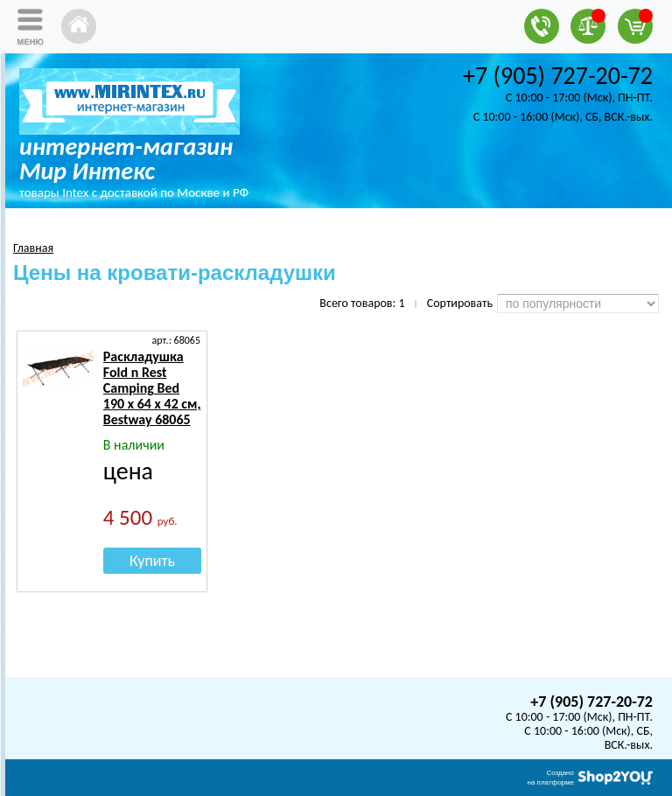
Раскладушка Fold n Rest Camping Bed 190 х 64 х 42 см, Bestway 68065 (152, 388)
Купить (152, 561)
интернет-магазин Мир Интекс (126, 159)
